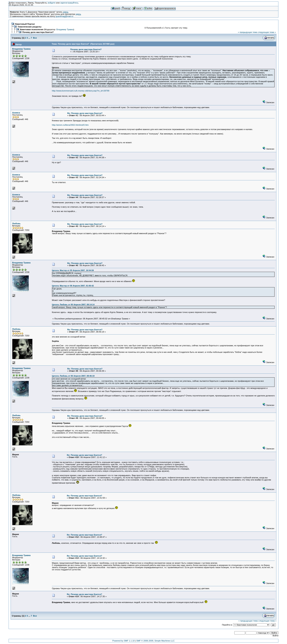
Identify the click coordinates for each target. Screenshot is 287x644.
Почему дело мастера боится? (38, 32)
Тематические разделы (29, 27)
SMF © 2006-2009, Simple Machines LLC (155, 641)
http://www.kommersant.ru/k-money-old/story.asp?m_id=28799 (81, 91)
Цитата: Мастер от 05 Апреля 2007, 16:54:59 (73, 270)
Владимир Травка (65, 29)
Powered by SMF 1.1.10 (124, 641)
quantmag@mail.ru (64, 16)
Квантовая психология (32, 29)
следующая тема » (267, 32)
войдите (52, 3)
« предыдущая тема (248, 32)
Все (35, 38)
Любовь (16, 224)
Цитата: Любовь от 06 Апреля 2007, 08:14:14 (73, 305)
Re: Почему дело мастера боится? (85, 113)
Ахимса (16, 113)
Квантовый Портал (25, 24)
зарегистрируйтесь (69, 3)
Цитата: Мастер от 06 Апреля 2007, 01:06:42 (73, 286)
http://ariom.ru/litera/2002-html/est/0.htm (70, 125)
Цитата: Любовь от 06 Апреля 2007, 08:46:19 (73, 376)
